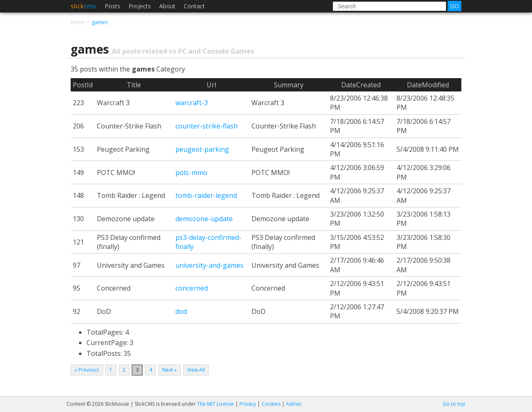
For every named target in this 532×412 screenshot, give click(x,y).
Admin (294, 404)
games (100, 22)
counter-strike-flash (207, 126)
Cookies (271, 404)
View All (196, 370)
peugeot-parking (202, 149)
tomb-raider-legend (206, 195)
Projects (140, 6)
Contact (194, 6)
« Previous (87, 370)
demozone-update (204, 219)
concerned (192, 288)
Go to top (454, 404)
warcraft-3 (192, 103)
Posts (112, 6)
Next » (169, 370)
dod (181, 311)
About (167, 6)
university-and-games (209, 265)
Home (78, 22)
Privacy (248, 404)
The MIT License (216, 404)
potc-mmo (191, 173)
